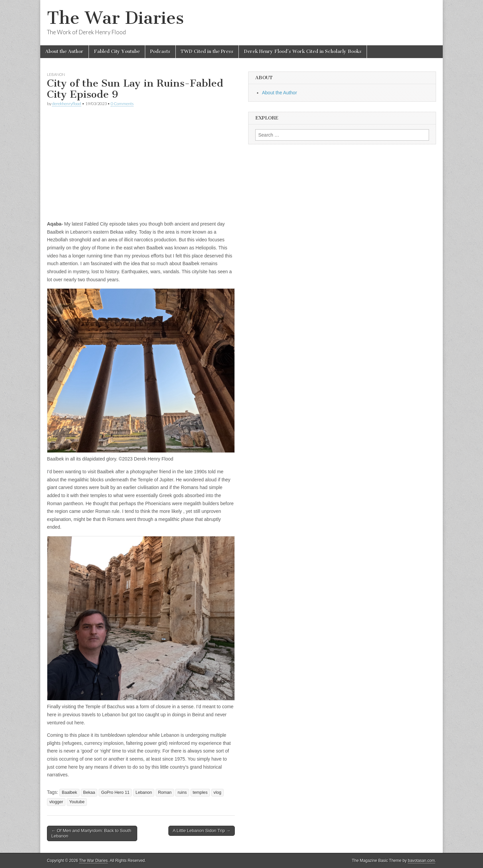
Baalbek (69, 792)
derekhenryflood (67, 104)
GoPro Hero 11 (115, 792)
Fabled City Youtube (117, 52)
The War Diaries (115, 18)
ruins (182, 792)
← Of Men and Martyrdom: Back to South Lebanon (91, 833)
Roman (165, 792)
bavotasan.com (421, 861)
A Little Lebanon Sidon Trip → (202, 831)
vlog (218, 792)
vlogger (56, 802)
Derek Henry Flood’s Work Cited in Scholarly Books (303, 52)
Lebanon (56, 74)
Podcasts (160, 52)
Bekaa (89, 792)
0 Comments (122, 104)
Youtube (77, 802)
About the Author (64, 52)
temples (200, 792)
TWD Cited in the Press (207, 52)
